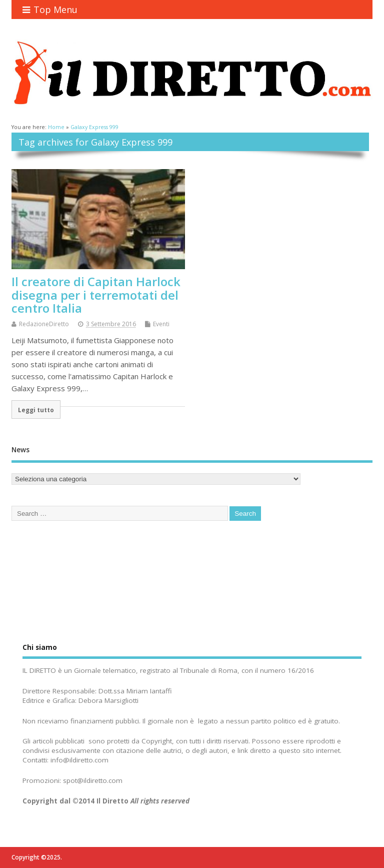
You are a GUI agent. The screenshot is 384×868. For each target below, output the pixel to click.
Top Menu (50, 10)
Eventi (161, 324)
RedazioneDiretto (44, 324)
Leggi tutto (36, 410)
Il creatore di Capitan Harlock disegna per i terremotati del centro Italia (96, 295)
